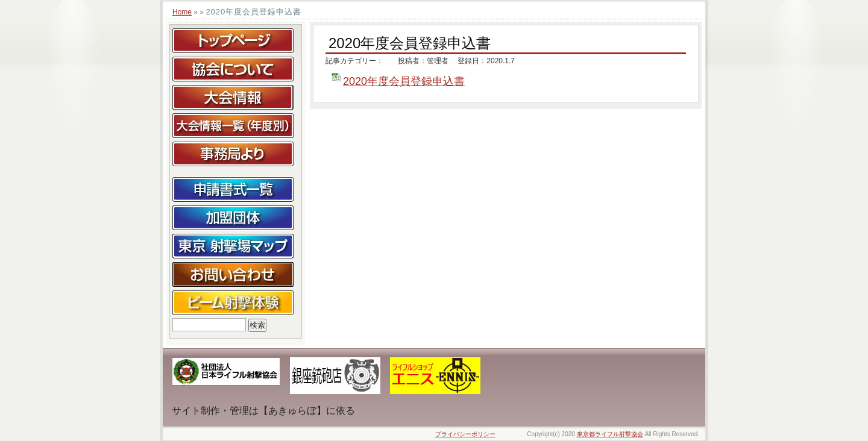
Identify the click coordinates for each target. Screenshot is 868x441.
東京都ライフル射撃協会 (610, 434)
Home (182, 12)
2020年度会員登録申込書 (404, 81)
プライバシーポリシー (465, 434)
